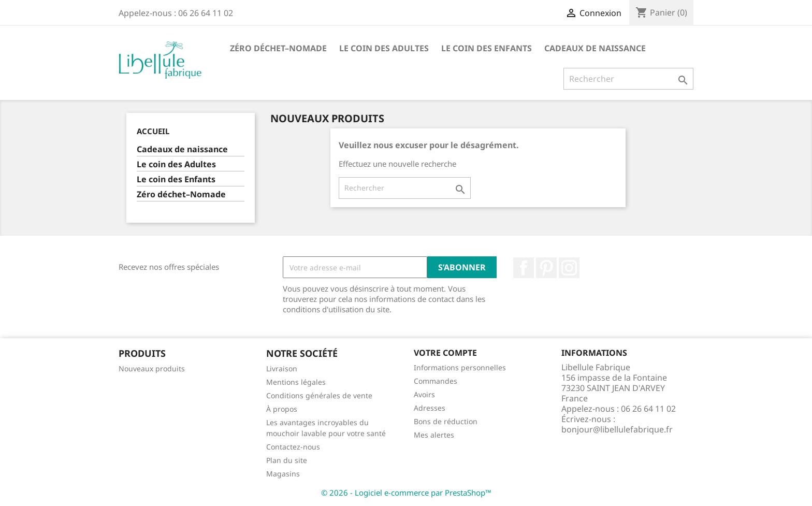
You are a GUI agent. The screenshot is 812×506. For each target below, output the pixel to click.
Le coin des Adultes (384, 48)
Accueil (153, 131)
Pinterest (546, 268)
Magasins (283, 474)
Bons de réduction (446, 421)
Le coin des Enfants (487, 48)
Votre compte (445, 353)
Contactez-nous (293, 447)
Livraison (282, 368)
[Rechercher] (628, 79)
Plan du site (287, 460)
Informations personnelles (460, 367)
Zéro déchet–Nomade (278, 48)
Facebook (524, 268)
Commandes (436, 381)
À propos (282, 409)
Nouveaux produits (152, 368)
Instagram (569, 268)
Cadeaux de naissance (595, 48)
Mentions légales (296, 382)
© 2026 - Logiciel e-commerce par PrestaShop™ (406, 493)
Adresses (430, 408)
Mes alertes (434, 435)
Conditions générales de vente (319, 395)
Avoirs (424, 394)
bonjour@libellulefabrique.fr (617, 429)
